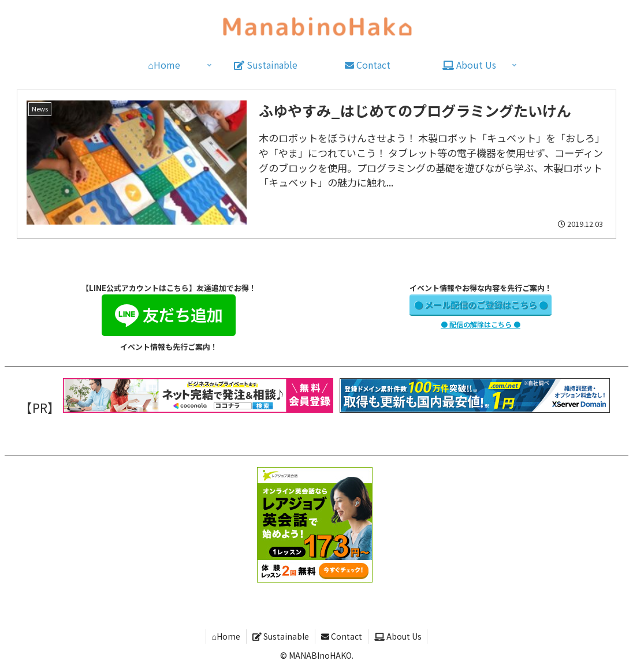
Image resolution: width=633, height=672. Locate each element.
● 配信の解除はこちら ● (481, 324)
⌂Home (226, 636)
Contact (342, 636)
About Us (398, 636)
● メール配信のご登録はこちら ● (481, 305)
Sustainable (281, 636)
